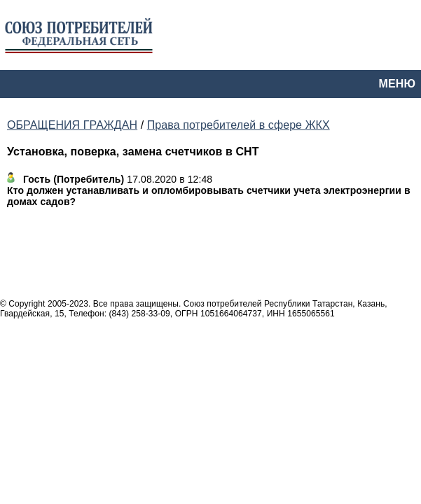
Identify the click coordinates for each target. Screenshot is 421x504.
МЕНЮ (397, 84)
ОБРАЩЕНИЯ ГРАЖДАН (72, 125)
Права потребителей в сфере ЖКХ (239, 125)
